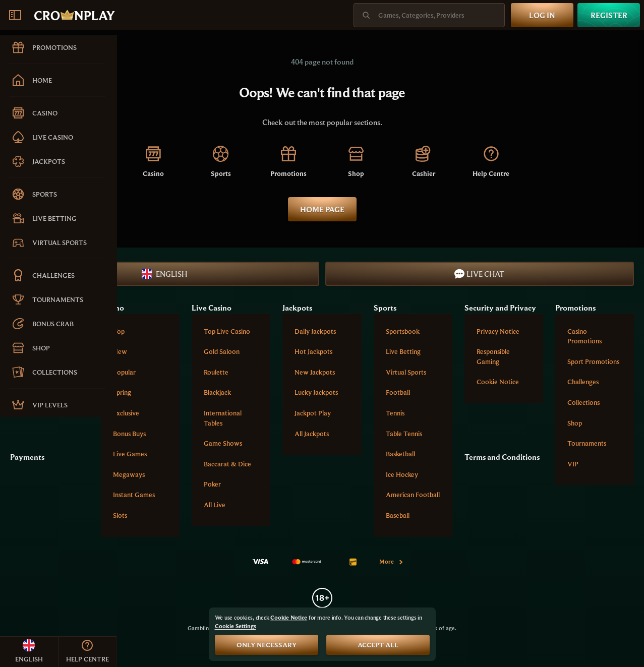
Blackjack (217, 392)
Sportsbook (403, 331)
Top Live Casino (227, 331)
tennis (395, 413)
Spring (122, 392)
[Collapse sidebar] (15, 15)
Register (609, 15)
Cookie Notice (498, 382)
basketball (400, 454)
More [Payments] (392, 561)
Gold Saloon (222, 351)
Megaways (129, 474)
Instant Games (134, 495)
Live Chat (479, 274)
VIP (573, 464)
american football (413, 495)
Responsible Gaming (493, 356)
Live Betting (403, 351)
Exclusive (126, 413)
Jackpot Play (313, 413)
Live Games (130, 454)
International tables (223, 418)
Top (119, 331)
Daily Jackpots (315, 331)
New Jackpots (315, 372)
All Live (215, 505)
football (398, 392)
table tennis (404, 434)
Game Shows (223, 443)
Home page (322, 209)
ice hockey (402, 474)
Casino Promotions (584, 336)
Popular (124, 372)
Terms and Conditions (502, 457)
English (164, 274)
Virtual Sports (406, 372)
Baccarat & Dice (227, 464)
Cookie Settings (236, 626)
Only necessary (267, 645)
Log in (542, 15)
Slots (120, 515)
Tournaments (587, 443)
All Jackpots (312, 434)
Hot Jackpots (313, 351)
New (120, 351)
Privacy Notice (498, 331)
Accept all (378, 645)
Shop (575, 423)
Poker (212, 484)
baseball (398, 515)
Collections (583, 402)
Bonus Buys (129, 434)
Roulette (216, 372)
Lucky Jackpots (316, 392)
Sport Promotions (593, 361)
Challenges (583, 382)
